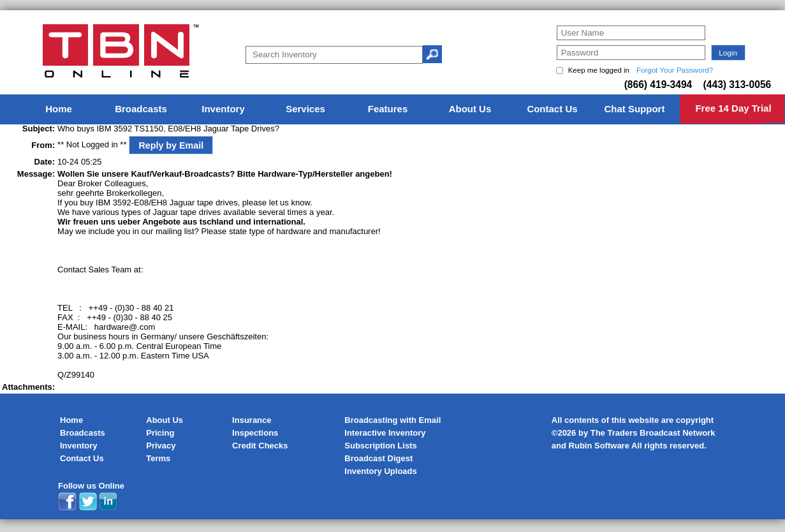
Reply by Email (171, 145)
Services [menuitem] (305, 109)
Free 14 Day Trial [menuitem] (733, 108)
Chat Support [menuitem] (634, 109)
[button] (728, 53)
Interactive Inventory (385, 433)
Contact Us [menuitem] (552, 109)
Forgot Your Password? (675, 70)
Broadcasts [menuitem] (141, 109)
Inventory (79, 446)
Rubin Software (599, 446)
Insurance (252, 420)
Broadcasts (83, 433)
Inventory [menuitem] (223, 109)
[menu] (393, 109)
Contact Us (82, 458)
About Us (165, 420)
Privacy (161, 446)
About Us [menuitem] (470, 109)
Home (71, 420)
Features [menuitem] (388, 109)
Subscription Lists (380, 446)
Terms (158, 458)
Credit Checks (260, 446)
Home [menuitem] (59, 109)
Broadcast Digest (378, 458)
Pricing (160, 433)
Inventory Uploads (380, 471)
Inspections (255, 433)
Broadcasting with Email (392, 420)
